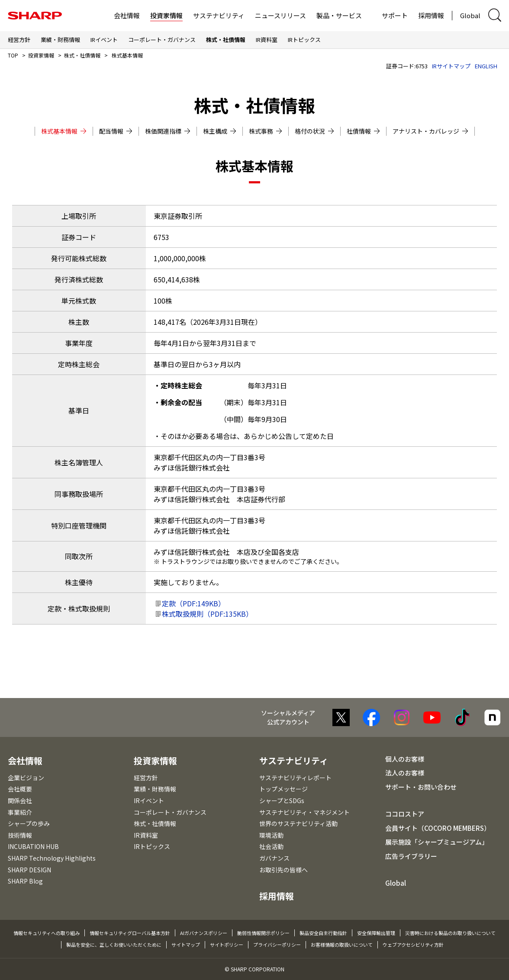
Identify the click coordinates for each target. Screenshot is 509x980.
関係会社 (20, 801)
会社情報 (127, 15)
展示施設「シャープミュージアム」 (437, 842)
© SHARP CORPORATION (254, 969)
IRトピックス (304, 40)
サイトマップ (186, 945)
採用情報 (431, 15)
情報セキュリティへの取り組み (47, 933)
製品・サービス (339, 15)
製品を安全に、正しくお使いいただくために (114, 945)
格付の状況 (314, 131)
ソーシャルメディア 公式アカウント (288, 717)
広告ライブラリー (411, 856)
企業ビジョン (26, 778)
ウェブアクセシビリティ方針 (413, 945)
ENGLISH (486, 66)
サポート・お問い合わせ (421, 787)
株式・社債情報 (226, 40)
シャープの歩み (29, 823)
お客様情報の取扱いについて (342, 945)
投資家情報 (166, 15)
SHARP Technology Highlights (52, 858)
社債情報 (363, 131)
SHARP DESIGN (29, 870)
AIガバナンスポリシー (204, 933)
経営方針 (19, 40)
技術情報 (20, 835)
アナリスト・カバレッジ (430, 131)
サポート (395, 15)
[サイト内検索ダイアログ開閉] (495, 15)
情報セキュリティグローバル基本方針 (130, 933)
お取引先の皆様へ (283, 870)
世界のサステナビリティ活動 (298, 823)
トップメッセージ (283, 789)
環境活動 (271, 835)
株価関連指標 (168, 131)
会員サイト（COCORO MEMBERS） (438, 828)
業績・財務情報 (60, 40)
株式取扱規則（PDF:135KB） (207, 614)
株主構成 (220, 131)
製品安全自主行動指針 (323, 933)
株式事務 (266, 131)
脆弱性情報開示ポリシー (263, 933)
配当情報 (116, 131)
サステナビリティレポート (295, 778)
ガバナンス (274, 858)
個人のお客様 (405, 759)
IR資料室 (267, 40)
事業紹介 (20, 812)
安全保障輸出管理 (376, 933)
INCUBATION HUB (33, 846)
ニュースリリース (280, 15)
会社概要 (20, 789)
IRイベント (104, 40)
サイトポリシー (227, 945)
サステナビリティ (219, 15)
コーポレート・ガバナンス (162, 40)
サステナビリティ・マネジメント (304, 812)
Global (470, 15)
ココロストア (405, 814)
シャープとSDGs (282, 801)
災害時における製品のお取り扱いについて (450, 933)
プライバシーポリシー (277, 945)
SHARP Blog (25, 881)
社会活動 (271, 846)
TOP (13, 55)
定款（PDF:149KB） (193, 603)
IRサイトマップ (451, 66)
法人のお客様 (405, 773)
